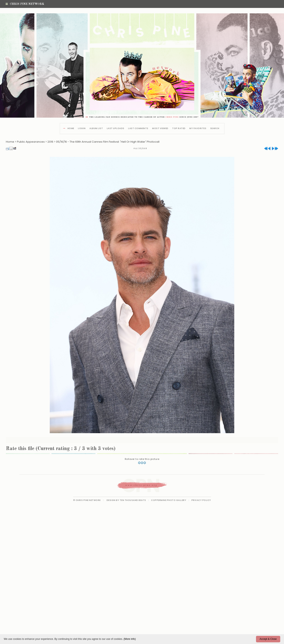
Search (215, 129)
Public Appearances (31, 142)
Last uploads (116, 129)
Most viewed (160, 129)
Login (82, 129)
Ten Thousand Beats (133, 500)
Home (71, 129)
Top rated (179, 129)
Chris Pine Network (25, 4)
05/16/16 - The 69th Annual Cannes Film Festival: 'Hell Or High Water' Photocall (108, 142)
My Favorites (198, 129)
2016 (50, 142)
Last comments (138, 129)
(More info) (130, 639)
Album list (96, 129)
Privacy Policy (201, 500)
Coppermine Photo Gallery (169, 500)
